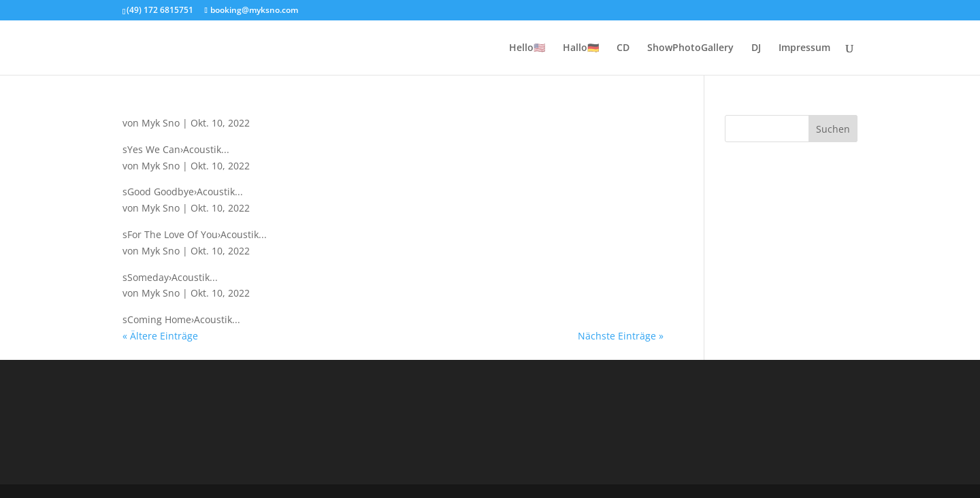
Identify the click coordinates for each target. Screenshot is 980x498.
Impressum (804, 48)
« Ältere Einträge (160, 336)
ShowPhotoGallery (690, 48)
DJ (756, 48)
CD (623, 48)
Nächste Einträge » (621, 336)
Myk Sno (161, 123)
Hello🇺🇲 (527, 48)
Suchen (833, 129)
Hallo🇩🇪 (581, 48)
